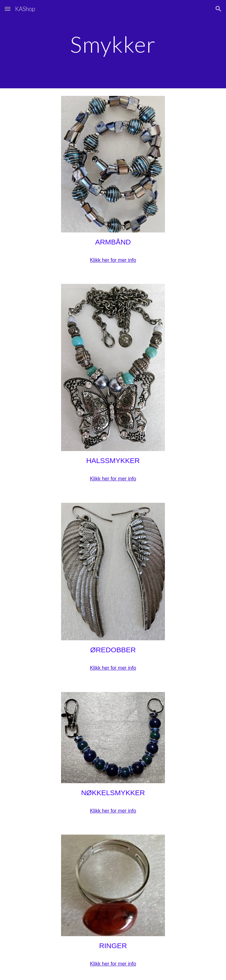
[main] (113, 44)
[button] (8, 9)
